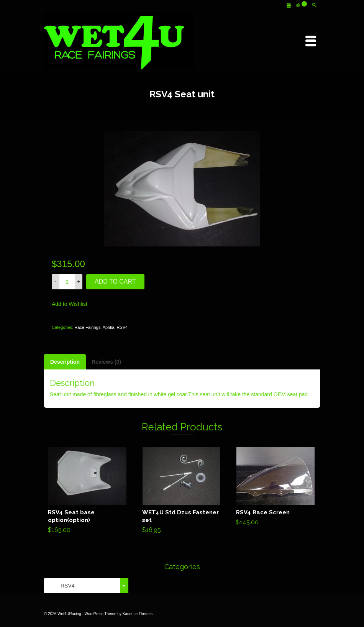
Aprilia (109, 327)
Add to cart (115, 281)
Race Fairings (87, 327)
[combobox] (86, 586)
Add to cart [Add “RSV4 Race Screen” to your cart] (276, 488)
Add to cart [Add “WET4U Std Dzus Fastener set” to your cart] (181, 492)
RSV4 (122, 327)
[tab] (65, 362)
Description (65, 362)
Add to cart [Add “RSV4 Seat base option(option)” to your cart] (87, 492)
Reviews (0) (106, 362)
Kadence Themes (138, 614)
